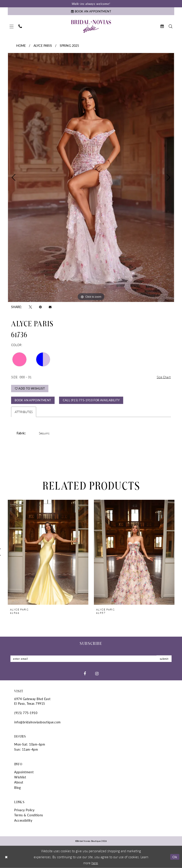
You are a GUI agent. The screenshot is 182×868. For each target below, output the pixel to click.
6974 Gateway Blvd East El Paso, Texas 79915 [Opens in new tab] (32, 701)
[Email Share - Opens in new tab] (50, 307)
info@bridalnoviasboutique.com (38, 722)
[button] (12, 26)
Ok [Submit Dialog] (175, 857)
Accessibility (23, 820)
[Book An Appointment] (91, 11)
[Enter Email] (91, 659)
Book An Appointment (33, 400)
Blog (17, 787)
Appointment (24, 772)
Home (21, 45)
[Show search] (171, 26)
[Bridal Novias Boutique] (91, 26)
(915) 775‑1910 (26, 713)
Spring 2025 (69, 45)
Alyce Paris (43, 45)
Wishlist (20, 777)
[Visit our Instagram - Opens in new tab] (97, 673)
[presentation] (48, 552)
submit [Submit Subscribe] (164, 659)
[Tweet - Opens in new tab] (30, 307)
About (19, 782)
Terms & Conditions (29, 815)
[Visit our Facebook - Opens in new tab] (85, 673)
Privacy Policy (24, 810)
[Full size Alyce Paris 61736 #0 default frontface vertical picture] (91, 177)
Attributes (24, 412)
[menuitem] (12, 26)
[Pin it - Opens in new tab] (40, 307)
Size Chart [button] (164, 377)
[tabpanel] (91, 177)
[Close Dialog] (6, 857)
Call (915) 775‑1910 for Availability (91, 400)
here (95, 863)
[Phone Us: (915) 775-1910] (20, 26)
